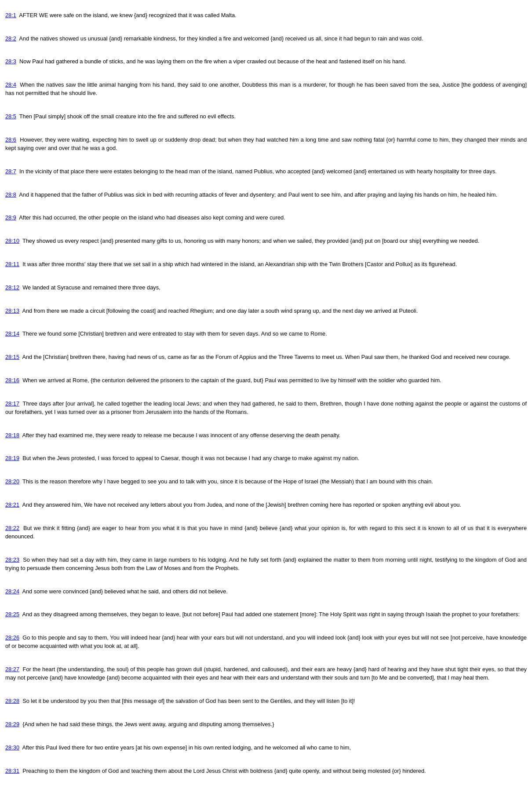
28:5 (11, 116)
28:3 (11, 61)
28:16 (12, 380)
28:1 (11, 15)
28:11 (12, 264)
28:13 (12, 311)
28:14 (12, 334)
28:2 (11, 38)
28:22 (12, 528)
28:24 (12, 591)
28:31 (12, 771)
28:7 (11, 171)
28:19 (12, 458)
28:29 (12, 724)
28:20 (12, 481)
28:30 (12, 748)
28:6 (11, 140)
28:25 (12, 614)
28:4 (11, 85)
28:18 (12, 435)
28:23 (12, 560)
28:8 (11, 195)
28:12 (12, 287)
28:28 (12, 701)
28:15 (12, 357)
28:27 (12, 669)
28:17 (12, 404)
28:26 (12, 638)
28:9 (11, 218)
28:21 (12, 505)
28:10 (12, 241)
